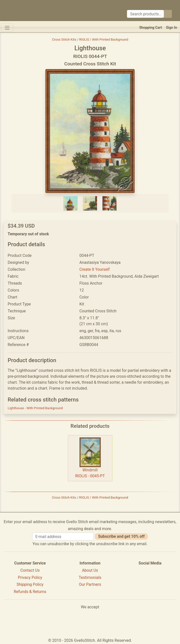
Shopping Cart (151, 28)
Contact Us (30, 570)
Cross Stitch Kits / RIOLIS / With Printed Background (90, 40)
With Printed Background (45, 408)
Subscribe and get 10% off (121, 536)
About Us (90, 570)
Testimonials (90, 577)
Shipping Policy (30, 584)
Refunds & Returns (30, 592)
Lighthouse (16, 408)
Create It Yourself (94, 269)
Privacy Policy (30, 577)
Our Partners (90, 584)
